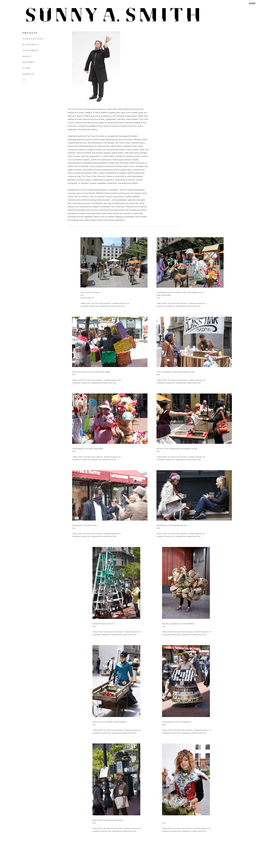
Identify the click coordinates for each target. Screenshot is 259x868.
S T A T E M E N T (31, 51)
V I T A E (26, 68)
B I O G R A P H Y (31, 45)
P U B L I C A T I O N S (33, 39)
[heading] (32, 15)
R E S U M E (28, 62)
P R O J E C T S (30, 33)
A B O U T (27, 56)
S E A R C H (28, 74)
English (252, 3)
